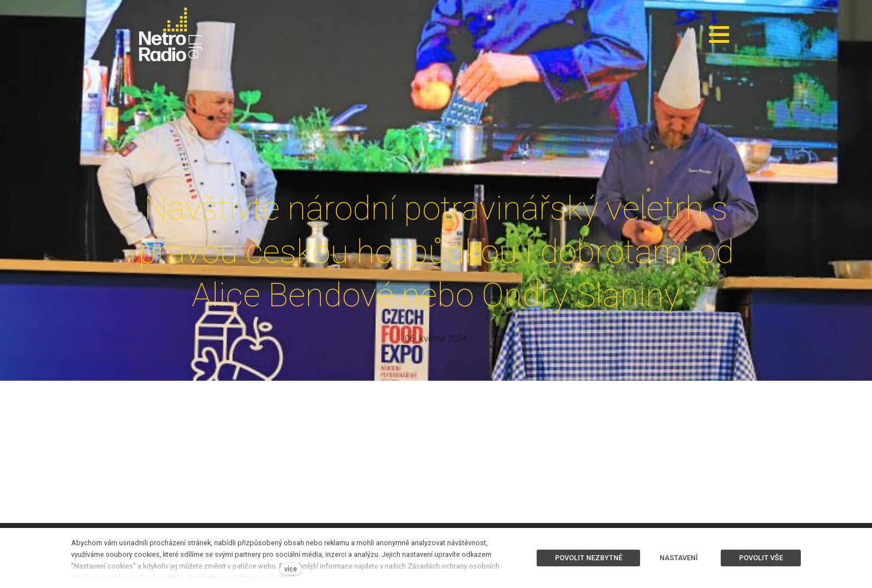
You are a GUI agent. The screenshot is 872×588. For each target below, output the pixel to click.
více (291, 569)
